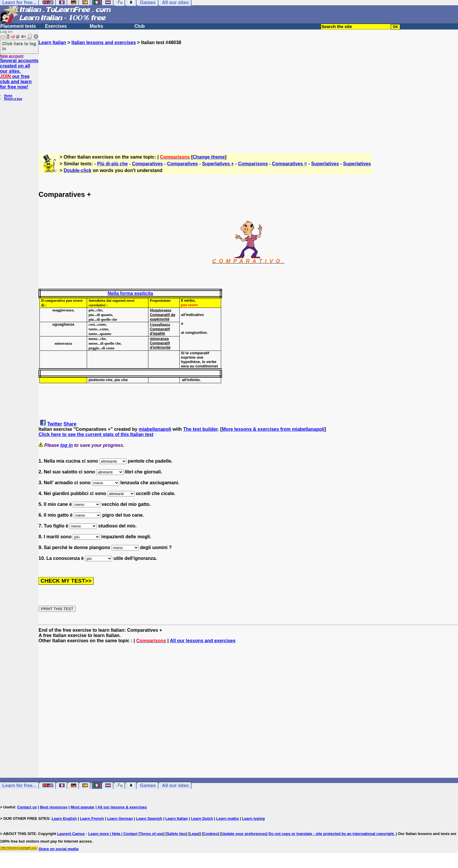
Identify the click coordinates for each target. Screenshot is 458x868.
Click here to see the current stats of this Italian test (96, 434)
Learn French (92, 818)
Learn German (120, 818)
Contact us (27, 807)
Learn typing (254, 818)
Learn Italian (52, 42)
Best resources (54, 807)
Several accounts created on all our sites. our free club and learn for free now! (19, 74)
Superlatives (325, 164)
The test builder (200, 429)
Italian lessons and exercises (104, 42)
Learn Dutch (202, 818)
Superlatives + (218, 164)
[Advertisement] (248, 97)
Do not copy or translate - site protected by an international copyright (331, 834)
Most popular (83, 807)
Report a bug (13, 99)
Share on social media (59, 849)
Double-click (78, 170)
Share (70, 424)
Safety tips (176, 834)
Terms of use (152, 834)
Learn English (64, 818)
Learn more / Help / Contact (113, 834)
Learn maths (227, 818)
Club (140, 26)
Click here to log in (19, 46)
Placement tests (18, 26)
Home (8, 96)
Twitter (54, 424)
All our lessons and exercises (203, 641)
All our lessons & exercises (122, 807)
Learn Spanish (149, 818)
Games (148, 785)
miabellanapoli (155, 429)
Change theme (209, 157)
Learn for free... (19, 785)
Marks (96, 26)
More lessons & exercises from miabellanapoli (273, 429)
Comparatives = (289, 164)
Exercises (56, 26)
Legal (195, 834)
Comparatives (148, 164)
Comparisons (253, 164)
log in (67, 445)
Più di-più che (113, 164)
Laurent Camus (71, 834)
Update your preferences (244, 834)
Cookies (210, 834)
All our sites (175, 785)
